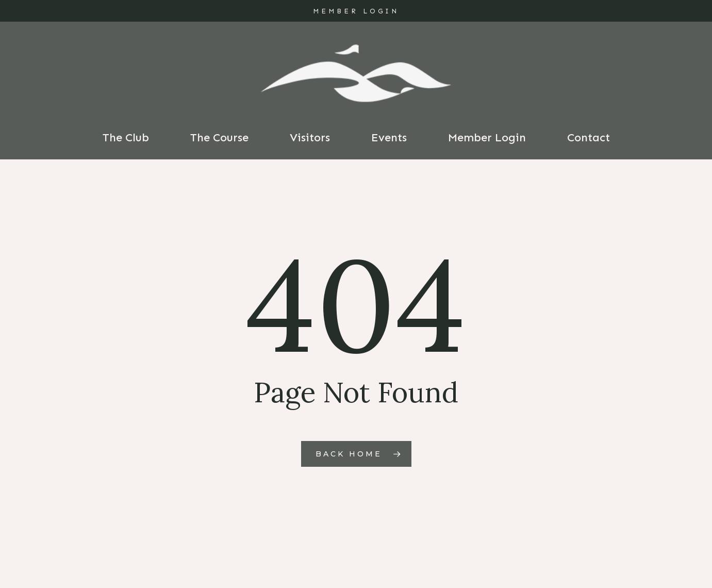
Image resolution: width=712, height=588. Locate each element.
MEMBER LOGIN (356, 11)
